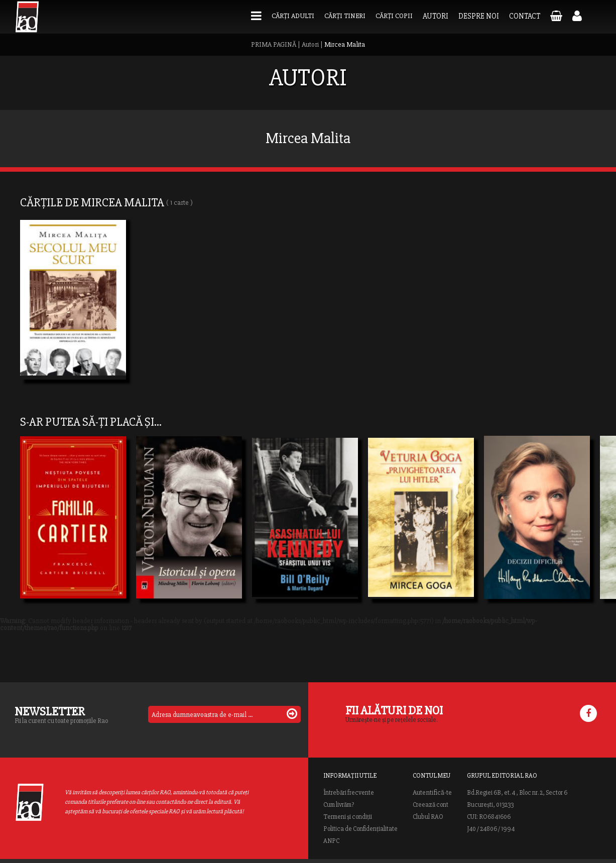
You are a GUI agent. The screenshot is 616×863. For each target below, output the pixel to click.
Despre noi (479, 16)
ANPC (331, 841)
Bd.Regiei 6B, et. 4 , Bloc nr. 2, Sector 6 (517, 793)
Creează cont (430, 805)
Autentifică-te (432, 793)
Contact (525, 16)
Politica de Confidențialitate (360, 829)
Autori (436, 16)
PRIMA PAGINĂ (274, 44)
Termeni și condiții (348, 817)
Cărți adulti (293, 16)
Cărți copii (394, 16)
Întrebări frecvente (349, 793)
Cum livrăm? (339, 805)
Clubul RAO (428, 817)
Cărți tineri (345, 16)
